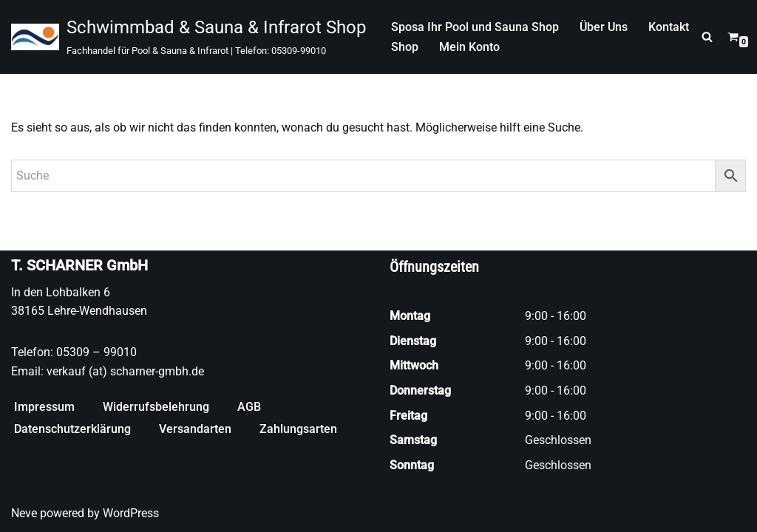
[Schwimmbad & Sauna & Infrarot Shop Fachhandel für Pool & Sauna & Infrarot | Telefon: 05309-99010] (189, 37)
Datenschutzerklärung (72, 429)
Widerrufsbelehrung (156, 407)
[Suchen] (707, 37)
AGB (249, 407)
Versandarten (195, 429)
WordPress (131, 513)
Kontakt (669, 27)
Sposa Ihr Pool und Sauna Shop (475, 27)
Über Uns (604, 27)
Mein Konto (469, 47)
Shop (405, 47)
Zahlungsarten (298, 429)
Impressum (44, 407)
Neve (24, 513)
